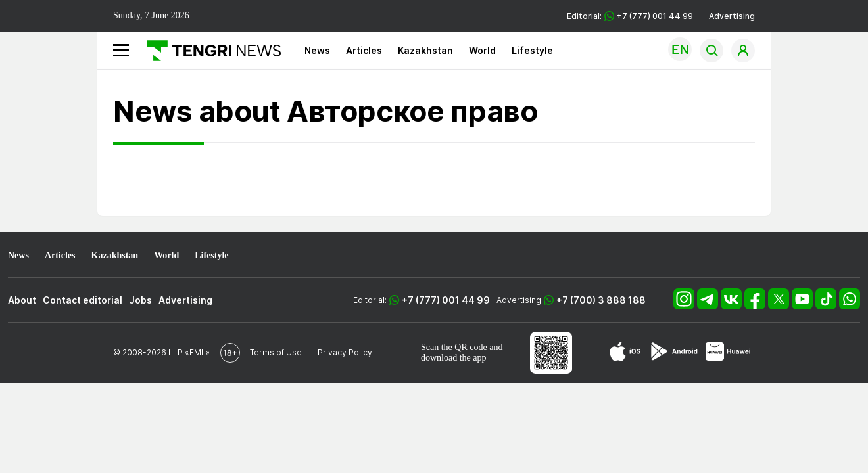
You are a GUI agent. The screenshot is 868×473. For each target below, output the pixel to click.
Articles (364, 50)
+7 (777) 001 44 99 (446, 300)
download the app (454, 358)
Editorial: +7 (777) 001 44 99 (630, 16)
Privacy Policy (345, 352)
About (22, 300)
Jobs (140, 300)
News (317, 50)
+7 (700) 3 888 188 (601, 300)
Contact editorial (83, 300)
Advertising (732, 16)
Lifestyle (532, 50)
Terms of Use (276, 352)
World (482, 50)
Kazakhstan (425, 50)
